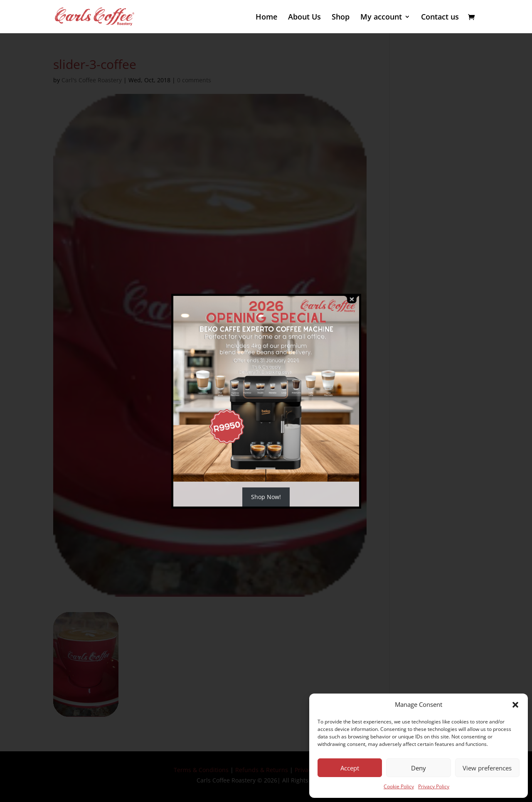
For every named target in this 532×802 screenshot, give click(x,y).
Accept (350, 768)
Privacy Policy (434, 786)
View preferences (487, 768)
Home (266, 18)
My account (381, 18)
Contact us (440, 18)
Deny (419, 768)
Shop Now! (266, 497)
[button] (515, 705)
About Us (304, 18)
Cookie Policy (399, 786)
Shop (341, 18)
